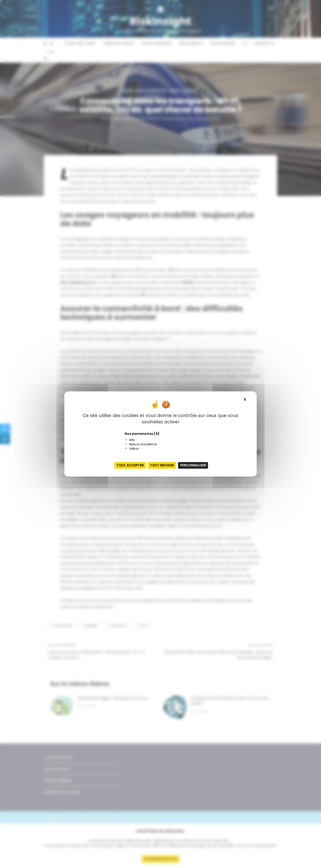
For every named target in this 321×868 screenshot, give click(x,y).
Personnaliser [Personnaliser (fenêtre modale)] (193, 465)
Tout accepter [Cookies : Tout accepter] (130, 465)
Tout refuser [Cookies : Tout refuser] (162, 465)
